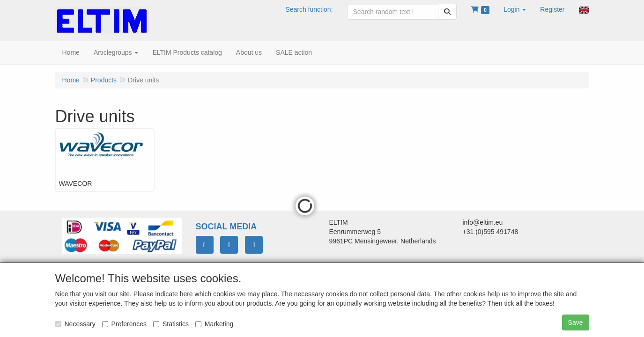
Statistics (171, 324)
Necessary (75, 324)
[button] (515, 9)
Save (576, 322)
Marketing (214, 324)
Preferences (124, 324)
